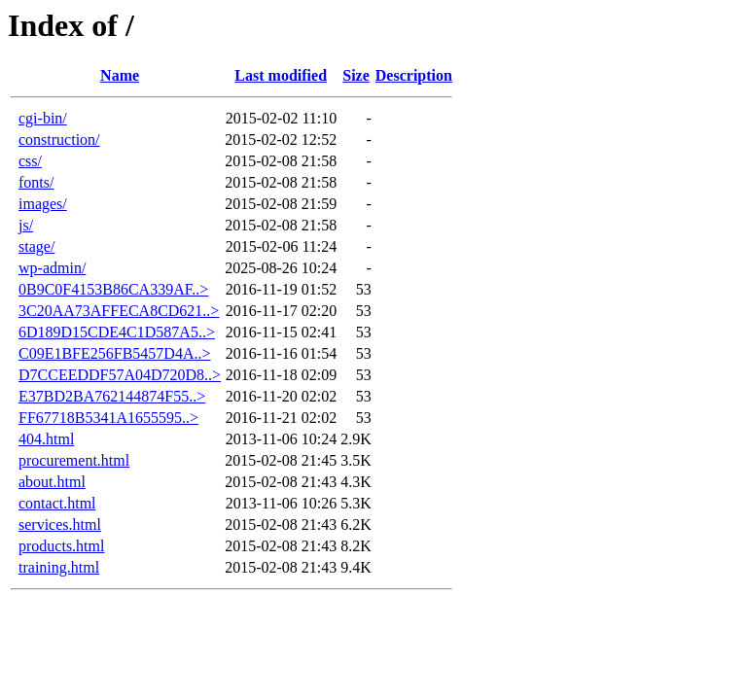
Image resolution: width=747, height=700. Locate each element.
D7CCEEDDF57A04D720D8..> (120, 375)
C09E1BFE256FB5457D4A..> (115, 353)
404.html (46, 439)
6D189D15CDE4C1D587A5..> (117, 332)
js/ (26, 225)
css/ (30, 161)
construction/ (59, 140)
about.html (52, 482)
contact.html (57, 503)
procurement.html (74, 460)
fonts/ (36, 182)
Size (356, 75)
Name (120, 75)
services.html (60, 525)
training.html (59, 567)
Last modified (281, 75)
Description (414, 75)
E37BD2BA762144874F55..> (112, 396)
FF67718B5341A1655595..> (108, 418)
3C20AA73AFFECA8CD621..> (119, 311)
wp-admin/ (52, 268)
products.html (61, 546)
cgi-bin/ (43, 118)
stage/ (36, 246)
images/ (43, 204)
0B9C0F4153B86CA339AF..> (113, 289)
